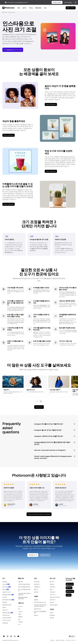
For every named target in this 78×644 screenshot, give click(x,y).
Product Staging (70, 292)
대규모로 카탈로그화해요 (24, 584)
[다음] (41, 401)
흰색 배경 (5, 602)
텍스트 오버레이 (15, 332)
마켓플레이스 (37, 587)
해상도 (14, 307)
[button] (55, 424)
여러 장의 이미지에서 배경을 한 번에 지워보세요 (40, 606)
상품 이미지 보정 (6, 592)
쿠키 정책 (68, 640)
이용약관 (52, 640)
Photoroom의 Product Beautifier (16, 322)
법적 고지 (73, 640)
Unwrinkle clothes (8, 595)
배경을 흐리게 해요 (7, 605)
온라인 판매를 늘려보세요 (24, 587)
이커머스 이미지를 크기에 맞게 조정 (16, 309)
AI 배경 (4, 607)
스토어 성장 (68, 98)
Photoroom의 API (63, 322)
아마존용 (20, 622)
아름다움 (20, 617)
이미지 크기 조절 (6, 620)
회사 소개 (52, 582)
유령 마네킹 (7, 587)
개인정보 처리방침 (60, 640)
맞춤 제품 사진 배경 (40, 290)
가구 (19, 624)
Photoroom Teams (72, 330)
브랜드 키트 (67, 157)
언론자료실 (52, 587)
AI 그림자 (5, 597)
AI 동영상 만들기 (8, 613)
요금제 (51, 613)
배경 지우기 (5, 610)
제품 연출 (5, 582)
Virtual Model (43, 305)
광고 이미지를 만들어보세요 (24, 590)
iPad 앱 (69, 588)
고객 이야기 (53, 595)
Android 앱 (70, 591)
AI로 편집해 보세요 (8, 600)
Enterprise (52, 615)
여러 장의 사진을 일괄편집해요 (40, 612)
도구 (6, 12)
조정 (11, 307)
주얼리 (20, 614)
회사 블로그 (53, 592)
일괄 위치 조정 (37, 609)
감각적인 (36, 592)
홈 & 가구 (36, 589)
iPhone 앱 (70, 584)
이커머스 (20, 606)
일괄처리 (35, 332)
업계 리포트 (53, 600)
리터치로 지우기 (6, 615)
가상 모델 (6, 584)
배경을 (9, 290)
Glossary (52, 602)
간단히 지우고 (14, 290)
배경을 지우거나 (10, 197)
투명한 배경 (5, 623)
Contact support (54, 605)
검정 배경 (19, 194)
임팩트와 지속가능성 (55, 597)
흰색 (12, 194)
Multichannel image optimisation (23, 598)
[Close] (76, 2)
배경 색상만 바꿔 (37, 292)
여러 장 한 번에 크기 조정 (40, 602)
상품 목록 (20, 582)
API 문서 (36, 615)
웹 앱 (69, 595)
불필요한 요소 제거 (20, 307)
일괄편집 (36, 600)
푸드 (19, 609)
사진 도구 (26, 196)
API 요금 (52, 618)
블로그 (51, 589)
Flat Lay (6, 589)
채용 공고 (52, 584)
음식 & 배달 (37, 582)
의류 (19, 619)
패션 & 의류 (37, 584)
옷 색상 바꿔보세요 (7, 618)
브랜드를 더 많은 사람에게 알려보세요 (24, 594)
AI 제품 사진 (52, 94)
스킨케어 (20, 612)
